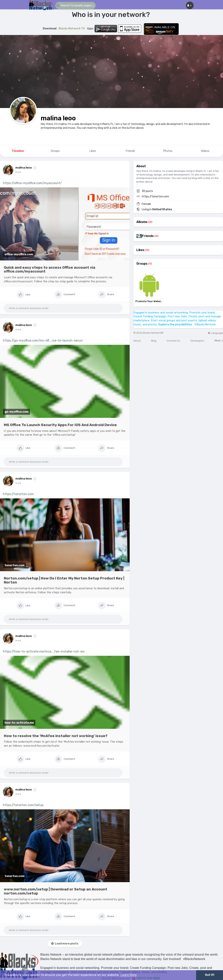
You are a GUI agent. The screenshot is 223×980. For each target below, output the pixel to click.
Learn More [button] (129, 975)
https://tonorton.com (18, 494)
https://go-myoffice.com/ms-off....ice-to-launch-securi (43, 340)
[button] (78, 5)
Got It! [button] (210, 975)
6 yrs (18, 172)
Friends (148, 236)
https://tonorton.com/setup (23, 805)
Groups (142, 264)
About (137, 341)
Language (215, 333)
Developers (197, 341)
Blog (154, 341)
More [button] (219, 340)
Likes (140, 250)
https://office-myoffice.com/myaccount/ (32, 183)
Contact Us (173, 341)
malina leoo (58, 118)
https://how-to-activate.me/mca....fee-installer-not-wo (44, 651)
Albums (142, 222)
